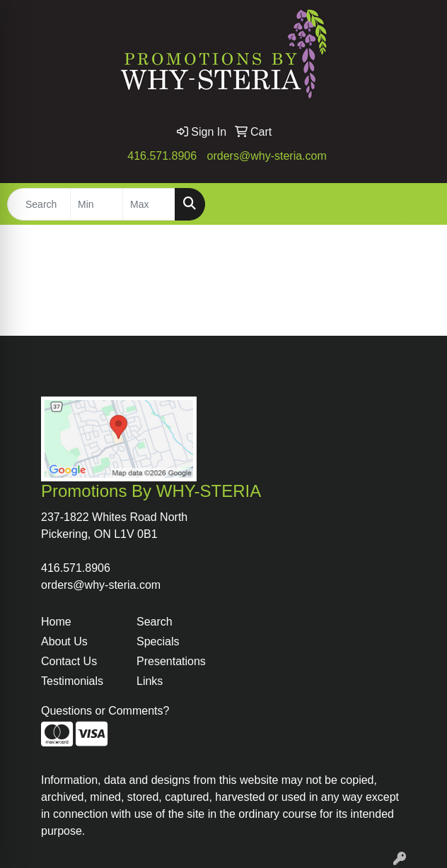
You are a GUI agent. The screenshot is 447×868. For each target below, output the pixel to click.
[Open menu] (419, 204)
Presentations (171, 661)
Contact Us (69, 661)
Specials (158, 641)
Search (155, 622)
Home (56, 622)
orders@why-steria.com (267, 156)
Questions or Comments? (105, 711)
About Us (64, 641)
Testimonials (72, 681)
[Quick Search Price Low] (97, 204)
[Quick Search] (39, 204)
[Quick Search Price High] (149, 204)
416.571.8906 (162, 156)
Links (150, 681)
